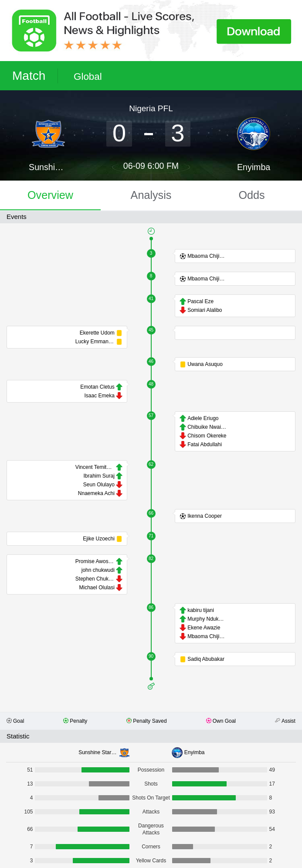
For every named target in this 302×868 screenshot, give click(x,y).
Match (29, 76)
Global (88, 77)
